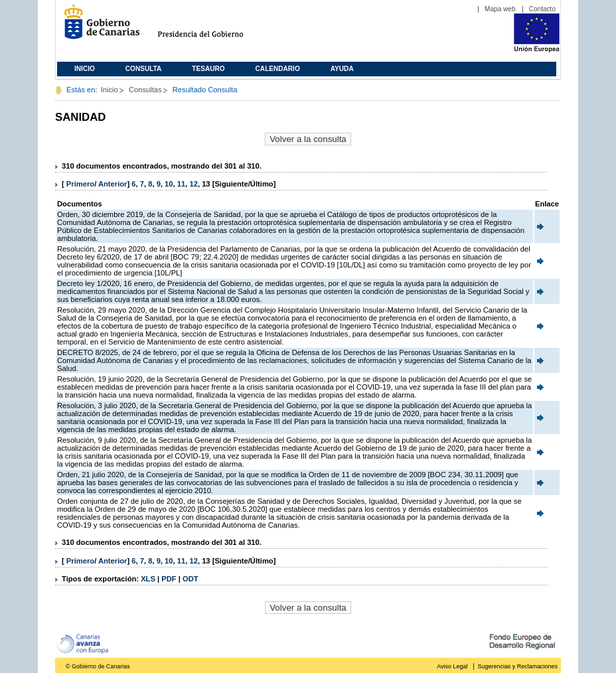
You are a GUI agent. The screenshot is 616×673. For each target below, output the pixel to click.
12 (193, 184)
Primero (80, 184)
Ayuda (342, 69)
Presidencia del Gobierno (213, 27)
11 (181, 184)
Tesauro (208, 69)
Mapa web (500, 9)
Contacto (542, 9)
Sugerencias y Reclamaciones (518, 666)
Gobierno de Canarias (98, 27)
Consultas (145, 90)
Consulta (144, 69)
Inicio (85, 69)
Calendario (278, 69)
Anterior (113, 184)
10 (169, 184)
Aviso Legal (452, 666)
